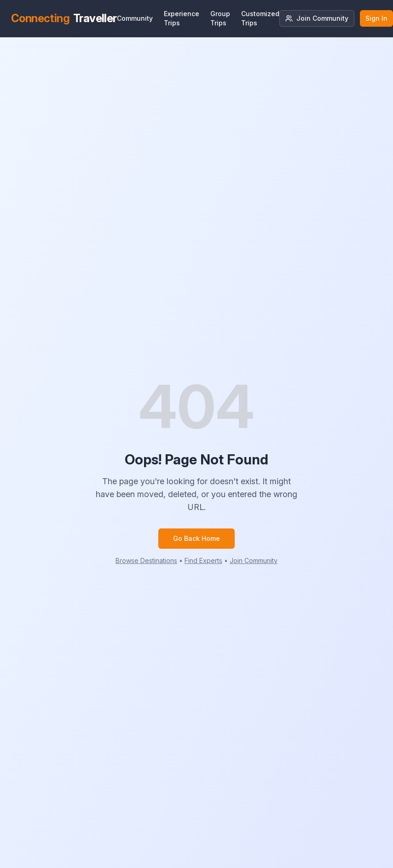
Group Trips (220, 18)
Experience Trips (182, 18)
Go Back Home (196, 538)
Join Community (317, 18)
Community (135, 18)
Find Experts (203, 560)
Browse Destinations (146, 560)
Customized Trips (260, 18)
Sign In (376, 18)
